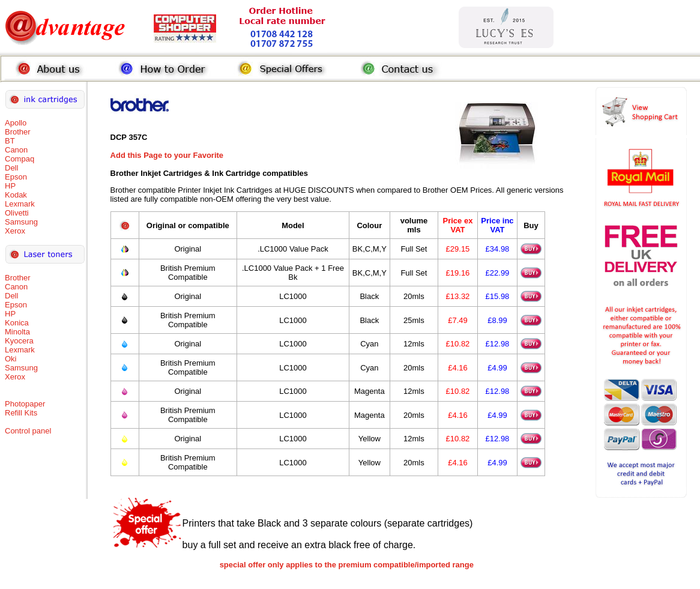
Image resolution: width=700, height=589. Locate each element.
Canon (16, 150)
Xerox (15, 231)
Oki (11, 359)
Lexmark (20, 204)
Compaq (20, 159)
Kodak (16, 195)
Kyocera (19, 341)
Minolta (17, 332)
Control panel (28, 431)
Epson (16, 177)
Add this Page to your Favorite (167, 155)
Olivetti (17, 213)
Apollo (16, 123)
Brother (18, 132)
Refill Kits (21, 413)
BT (10, 141)
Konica (17, 323)
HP (10, 186)
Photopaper (25, 404)
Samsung (21, 222)
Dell (11, 168)
